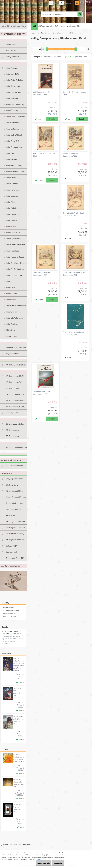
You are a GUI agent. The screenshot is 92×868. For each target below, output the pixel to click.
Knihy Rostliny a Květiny (16, 245)
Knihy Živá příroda (13, 312)
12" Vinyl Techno (13, 413)
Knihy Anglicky (12, 324)
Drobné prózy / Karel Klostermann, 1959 (70, 155)
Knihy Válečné (12, 293)
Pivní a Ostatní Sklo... (14, 491)
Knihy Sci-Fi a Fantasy (15, 269)
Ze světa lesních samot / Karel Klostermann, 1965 (74, 333)
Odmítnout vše (39, 863)
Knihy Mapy (11, 202)
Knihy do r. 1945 (13, 74)
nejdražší (58, 57)
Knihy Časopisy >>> (14, 111)
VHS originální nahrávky (16, 521)
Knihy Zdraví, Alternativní (16, 306)
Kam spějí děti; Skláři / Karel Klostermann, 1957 (73, 214)
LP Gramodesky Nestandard (12, 389)
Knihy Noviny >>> (13, 214)
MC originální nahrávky (15, 540)
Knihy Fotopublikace (14, 147)
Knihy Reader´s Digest (15, 257)
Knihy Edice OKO (13, 141)
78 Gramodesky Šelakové (16, 424)
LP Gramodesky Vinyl (15, 466)
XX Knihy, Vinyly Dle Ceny (16, 365)
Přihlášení (50, 3)
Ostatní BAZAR (12, 546)
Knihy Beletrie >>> (14, 92)
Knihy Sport (11, 281)
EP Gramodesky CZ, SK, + (16, 406)
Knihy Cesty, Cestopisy (15, 104)
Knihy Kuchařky (12, 184)
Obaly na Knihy (12, 485)
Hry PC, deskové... (13, 354)
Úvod (34, 33)
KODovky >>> (12, 336)
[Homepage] (35, 26)
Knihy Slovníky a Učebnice (16, 263)
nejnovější (67, 57)
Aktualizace (11, 330)
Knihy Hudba (11, 178)
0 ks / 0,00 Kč (85, 2)
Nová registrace (65, 3)
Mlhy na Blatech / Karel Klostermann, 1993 (42, 393)
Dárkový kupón (12, 552)
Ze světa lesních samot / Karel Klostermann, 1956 (74, 274)
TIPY (79, 26)
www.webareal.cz (25, 845)
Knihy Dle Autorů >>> (15, 318)
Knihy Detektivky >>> (15, 129)
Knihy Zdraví (11, 300)
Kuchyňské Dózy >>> (14, 57)
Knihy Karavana (12, 190)
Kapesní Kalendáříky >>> (16, 497)
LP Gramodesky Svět (14, 382)
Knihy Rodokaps (13, 251)
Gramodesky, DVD (52, 26)
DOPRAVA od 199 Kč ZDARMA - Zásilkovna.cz (11, 633)
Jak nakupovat (71, 26)
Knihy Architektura (14, 86)
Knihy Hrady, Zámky (14, 165)
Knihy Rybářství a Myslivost (13, 239)
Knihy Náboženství (14, 208)
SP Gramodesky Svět (14, 400)
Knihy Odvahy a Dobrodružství (12, 221)
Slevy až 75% (11, 50)
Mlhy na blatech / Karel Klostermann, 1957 (42, 274)
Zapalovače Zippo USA (15, 558)
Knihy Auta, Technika (14, 80)
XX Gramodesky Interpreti (16, 447)
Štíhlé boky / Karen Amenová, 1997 (18, 692)
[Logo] (16, 14)
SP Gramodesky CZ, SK (15, 394)
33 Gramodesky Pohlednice (12, 437)
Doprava (62, 26)
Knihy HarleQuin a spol (15, 171)
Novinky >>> (11, 44)
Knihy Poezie (11, 226)
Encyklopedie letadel (14, 479)
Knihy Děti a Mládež (14, 135)
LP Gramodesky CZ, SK (15, 376)
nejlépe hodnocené (80, 57)
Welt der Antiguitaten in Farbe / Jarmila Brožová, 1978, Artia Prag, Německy (19, 664)
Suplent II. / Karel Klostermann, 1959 (74, 93)
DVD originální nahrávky (16, 528)
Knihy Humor (11, 153)
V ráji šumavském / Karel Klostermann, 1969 (42, 93)
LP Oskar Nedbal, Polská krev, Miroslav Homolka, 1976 (19, 758)
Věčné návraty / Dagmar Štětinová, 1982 (19, 808)
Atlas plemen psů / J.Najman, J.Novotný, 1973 (19, 720)
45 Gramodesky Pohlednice (12, 431)
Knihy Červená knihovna (16, 117)
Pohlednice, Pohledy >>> (16, 347)
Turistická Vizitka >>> (15, 503)
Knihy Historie (12, 159)
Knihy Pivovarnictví (14, 232)
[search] (80, 14)
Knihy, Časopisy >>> (14, 68)
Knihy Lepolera (12, 196)
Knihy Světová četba (14, 275)
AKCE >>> (42, 26)
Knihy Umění (11, 287)
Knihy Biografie (12, 98)
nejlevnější (48, 57)
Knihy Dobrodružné (14, 123)
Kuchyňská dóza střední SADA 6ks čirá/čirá (19, 783)
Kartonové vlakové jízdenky (14, 510)
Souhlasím (56, 863)
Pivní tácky (10, 515)
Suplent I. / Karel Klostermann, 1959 (44, 155)
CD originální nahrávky (15, 534)
